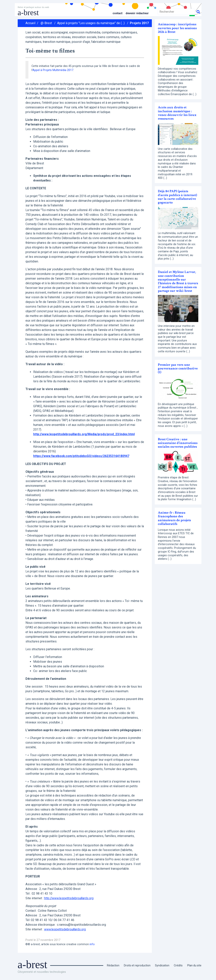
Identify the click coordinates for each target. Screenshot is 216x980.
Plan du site (194, 965)
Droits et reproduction (136, 965)
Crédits (178, 965)
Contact (116, 13)
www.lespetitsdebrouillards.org (65, 929)
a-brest (28, 13)
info (92, 944)
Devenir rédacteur (136, 13)
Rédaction (111, 965)
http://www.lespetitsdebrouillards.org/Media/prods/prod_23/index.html (85, 434)
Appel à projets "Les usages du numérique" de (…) (91, 23)
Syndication (162, 965)
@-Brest (46, 23)
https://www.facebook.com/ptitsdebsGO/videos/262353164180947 (82, 456)
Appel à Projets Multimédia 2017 (53, 70)
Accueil (30, 23)
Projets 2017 (139, 23)
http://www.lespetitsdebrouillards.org (70, 898)
